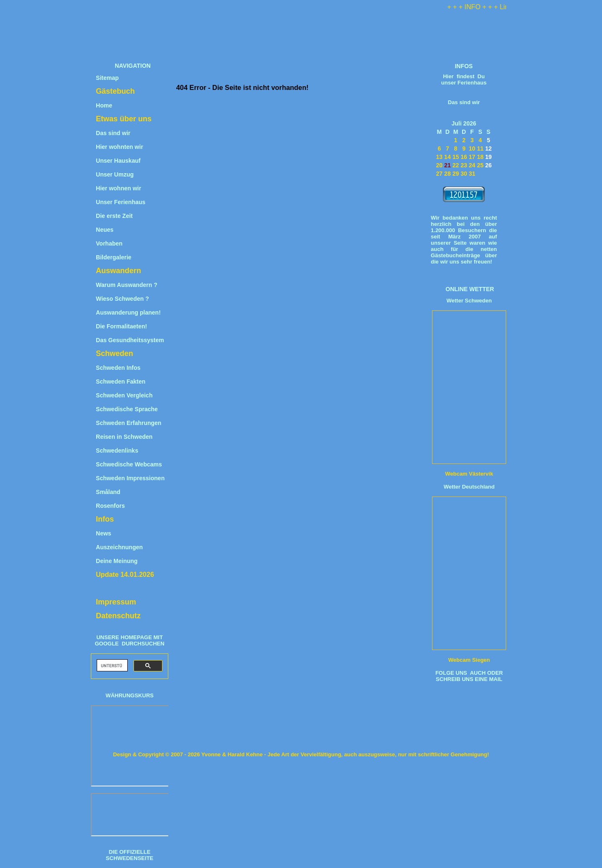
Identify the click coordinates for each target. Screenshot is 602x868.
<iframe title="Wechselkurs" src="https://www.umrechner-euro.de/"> (130, 815)
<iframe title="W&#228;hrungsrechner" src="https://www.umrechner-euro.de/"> (130, 746)
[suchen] (111, 666)
